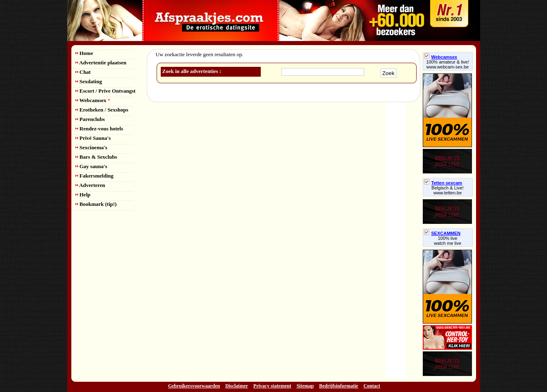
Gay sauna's (91, 166)
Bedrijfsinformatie (338, 386)
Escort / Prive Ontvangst (106, 91)
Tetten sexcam (443, 183)
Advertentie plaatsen (101, 63)
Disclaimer (237, 386)
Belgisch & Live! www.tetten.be (447, 190)
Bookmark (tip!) (96, 204)
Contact (372, 386)
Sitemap (305, 386)
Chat (83, 72)
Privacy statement (272, 386)
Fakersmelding (95, 176)
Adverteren (90, 185)
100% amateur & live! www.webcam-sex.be (448, 64)
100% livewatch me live (448, 241)
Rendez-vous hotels (99, 129)
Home (84, 53)
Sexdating (89, 81)
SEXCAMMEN (442, 233)
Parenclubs (90, 119)
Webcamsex (93, 100)
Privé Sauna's (93, 138)
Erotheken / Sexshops (102, 110)
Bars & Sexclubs (96, 157)
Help (83, 195)
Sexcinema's (91, 147)
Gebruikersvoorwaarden (194, 386)
